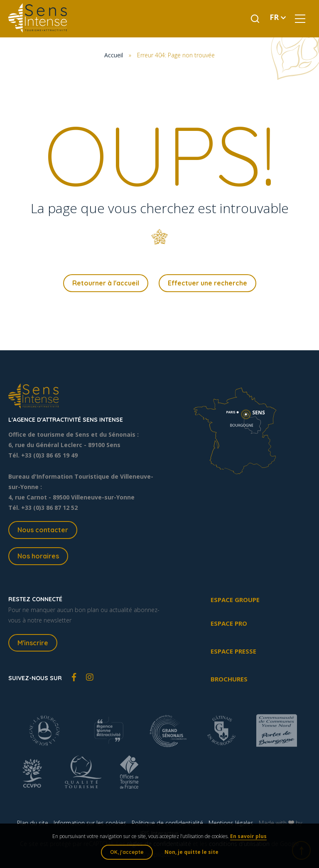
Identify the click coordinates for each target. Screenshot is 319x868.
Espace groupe (235, 600)
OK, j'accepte (127, 852)
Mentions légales (231, 823)
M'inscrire (33, 643)
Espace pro (229, 623)
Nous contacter (43, 530)
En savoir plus (248, 836)
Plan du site (33, 823)
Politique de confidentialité (167, 823)
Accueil (114, 55)
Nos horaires (38, 556)
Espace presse (233, 651)
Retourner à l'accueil (106, 283)
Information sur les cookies (90, 823)
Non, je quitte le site (191, 852)
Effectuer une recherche (207, 283)
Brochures (229, 679)
